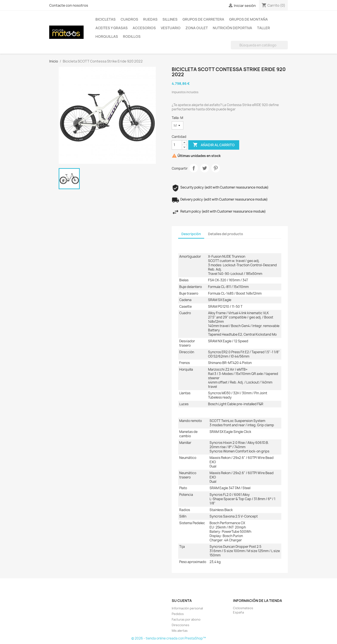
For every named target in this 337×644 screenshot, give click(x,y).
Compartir (194, 168)
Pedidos (178, 614)
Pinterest (216, 168)
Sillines (170, 19)
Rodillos (132, 37)
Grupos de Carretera (203, 19)
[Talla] (178, 125)
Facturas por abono (186, 619)
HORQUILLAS (107, 37)
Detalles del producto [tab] (226, 234)
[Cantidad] (177, 145)
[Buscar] (259, 45)
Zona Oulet (197, 28)
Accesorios (144, 28)
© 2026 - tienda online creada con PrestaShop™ (169, 638)
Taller (263, 28)
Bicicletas (106, 19)
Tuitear (205, 168)
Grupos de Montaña (248, 19)
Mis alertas (180, 631)
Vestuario (171, 28)
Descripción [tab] (191, 234)
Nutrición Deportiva (232, 28)
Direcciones (181, 625)
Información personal (187, 608)
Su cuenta (182, 601)
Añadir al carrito (214, 145)
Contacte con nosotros (69, 5)
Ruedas (150, 19)
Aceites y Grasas (112, 28)
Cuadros (129, 19)
